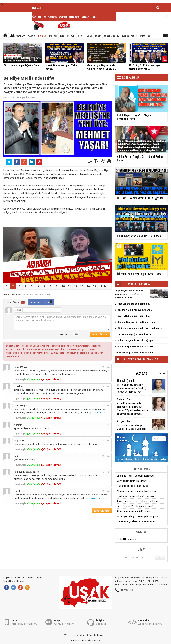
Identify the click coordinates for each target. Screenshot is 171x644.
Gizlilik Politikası (128, 539)
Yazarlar (20, 35)
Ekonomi (53, 35)
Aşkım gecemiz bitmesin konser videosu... (138, 501)
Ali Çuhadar (124, 421)
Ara (160, 558)
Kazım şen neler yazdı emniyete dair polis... (138, 516)
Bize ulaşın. (101, 622)
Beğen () (34, 380)
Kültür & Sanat (111, 35)
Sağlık (98, 35)
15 (94, 286)
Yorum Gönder (15, 302)
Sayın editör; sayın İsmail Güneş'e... (134, 481)
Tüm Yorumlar (102, 511)
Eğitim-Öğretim (68, 35)
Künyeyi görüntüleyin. (64, 622)
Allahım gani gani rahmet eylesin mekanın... (138, 491)
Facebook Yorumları (41, 302)
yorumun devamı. (98, 413)
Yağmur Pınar (125, 399)
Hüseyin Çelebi (126, 380)
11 (69, 286)
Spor (80, 35)
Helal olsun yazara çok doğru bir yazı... (136, 496)
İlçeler (89, 35)
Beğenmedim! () (51, 380)
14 (88, 286)
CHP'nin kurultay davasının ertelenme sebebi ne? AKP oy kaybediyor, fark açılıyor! (132, 388)
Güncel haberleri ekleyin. (150, 622)
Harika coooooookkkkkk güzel (133, 486)
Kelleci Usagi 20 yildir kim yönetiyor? (135, 506)
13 (82, 286)
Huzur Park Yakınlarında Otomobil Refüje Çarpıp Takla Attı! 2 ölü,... (67, 17)
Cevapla (21, 380)
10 (63, 286)
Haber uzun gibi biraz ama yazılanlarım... (137, 521)
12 (76, 286)
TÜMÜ (104, 286)
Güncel (32, 35)
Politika (42, 35)
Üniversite (145, 35)
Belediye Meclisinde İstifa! (37, 295)
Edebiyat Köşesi (129, 35)
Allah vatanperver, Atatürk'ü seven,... (135, 511)
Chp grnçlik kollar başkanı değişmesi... (136, 476)
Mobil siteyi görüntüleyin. (24, 622)
